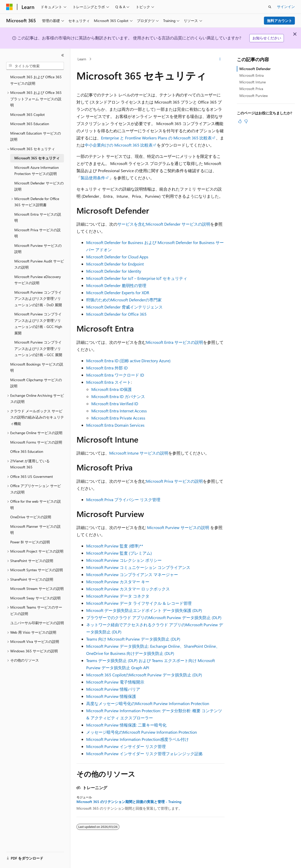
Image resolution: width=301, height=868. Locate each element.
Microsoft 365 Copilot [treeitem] (27, 114)
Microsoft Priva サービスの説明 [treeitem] (37, 233)
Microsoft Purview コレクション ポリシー (124, 560)
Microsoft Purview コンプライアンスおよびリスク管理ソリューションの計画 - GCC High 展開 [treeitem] (38, 323)
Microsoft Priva (251, 89)
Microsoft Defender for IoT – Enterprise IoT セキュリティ (137, 278)
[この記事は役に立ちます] (240, 121)
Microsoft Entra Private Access (118, 418)
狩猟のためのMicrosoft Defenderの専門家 (124, 300)
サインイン (286, 7)
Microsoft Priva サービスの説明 (174, 481)
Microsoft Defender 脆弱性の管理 (116, 285)
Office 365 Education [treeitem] (27, 451)
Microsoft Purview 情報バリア (113, 689)
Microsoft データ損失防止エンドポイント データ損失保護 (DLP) (144, 610)
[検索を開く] (270, 7)
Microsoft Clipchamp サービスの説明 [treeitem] (36, 383)
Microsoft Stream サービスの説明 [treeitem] (37, 589)
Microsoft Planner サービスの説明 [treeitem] (35, 530)
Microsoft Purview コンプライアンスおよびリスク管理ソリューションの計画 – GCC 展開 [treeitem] (38, 348)
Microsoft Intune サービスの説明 (139, 453)
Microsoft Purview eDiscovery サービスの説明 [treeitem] (38, 280)
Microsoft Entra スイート (109, 382)
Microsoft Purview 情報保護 (111, 696)
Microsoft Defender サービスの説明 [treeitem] (39, 186)
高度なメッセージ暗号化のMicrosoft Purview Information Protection (148, 703)
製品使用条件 (93, 178)
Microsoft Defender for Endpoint (115, 264)
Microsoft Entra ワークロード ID (115, 375)
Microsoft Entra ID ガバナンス (118, 396)
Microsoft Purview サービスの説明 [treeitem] (38, 249)
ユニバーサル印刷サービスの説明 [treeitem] (37, 623)
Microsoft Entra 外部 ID (107, 368)
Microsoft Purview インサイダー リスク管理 (126, 746)
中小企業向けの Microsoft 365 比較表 (119, 145)
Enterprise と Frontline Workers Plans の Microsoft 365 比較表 (156, 138)
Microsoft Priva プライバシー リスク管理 (123, 499)
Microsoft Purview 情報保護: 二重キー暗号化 (126, 725)
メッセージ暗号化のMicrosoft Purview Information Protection (142, 732)
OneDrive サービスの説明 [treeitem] (31, 517)
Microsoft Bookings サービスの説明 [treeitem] (37, 367)
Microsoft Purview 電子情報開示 (115, 682)
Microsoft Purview (254, 96)
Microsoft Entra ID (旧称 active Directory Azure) (128, 361)
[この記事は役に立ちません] (246, 121)
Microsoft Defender (255, 69)
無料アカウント (280, 21)
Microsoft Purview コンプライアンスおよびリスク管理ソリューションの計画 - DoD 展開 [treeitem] (38, 299)
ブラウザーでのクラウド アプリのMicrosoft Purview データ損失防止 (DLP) (154, 617)
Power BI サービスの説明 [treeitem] (30, 542)
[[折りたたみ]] (63, 55)
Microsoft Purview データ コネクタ (118, 596)
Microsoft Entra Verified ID (115, 404)
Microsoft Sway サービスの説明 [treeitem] (35, 598)
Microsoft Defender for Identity (114, 271)
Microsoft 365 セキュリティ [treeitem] (37, 158)
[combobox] (35, 66)
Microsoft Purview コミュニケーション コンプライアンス (138, 567)
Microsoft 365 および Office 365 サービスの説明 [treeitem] (36, 80)
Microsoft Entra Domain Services (115, 425)
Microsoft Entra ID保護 (112, 389)
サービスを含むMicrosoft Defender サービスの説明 (164, 224)
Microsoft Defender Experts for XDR (118, 293)
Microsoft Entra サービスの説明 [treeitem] (38, 217)
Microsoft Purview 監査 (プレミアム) (119, 553)
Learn (82, 59)
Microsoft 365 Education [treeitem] (30, 124)
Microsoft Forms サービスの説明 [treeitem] (36, 442)
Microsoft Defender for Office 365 (116, 314)
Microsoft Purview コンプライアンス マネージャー (132, 574)
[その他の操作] (220, 59)
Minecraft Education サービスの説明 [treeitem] (36, 136)
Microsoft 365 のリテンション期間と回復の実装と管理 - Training (129, 802)
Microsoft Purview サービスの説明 (178, 527)
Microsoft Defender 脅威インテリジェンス (124, 307)
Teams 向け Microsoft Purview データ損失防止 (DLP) (133, 639)
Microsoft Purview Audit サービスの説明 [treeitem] (39, 264)
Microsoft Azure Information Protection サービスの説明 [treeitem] (37, 171)
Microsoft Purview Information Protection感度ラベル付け (137, 739)
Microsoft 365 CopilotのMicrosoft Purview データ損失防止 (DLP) (144, 675)
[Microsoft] (9, 7)
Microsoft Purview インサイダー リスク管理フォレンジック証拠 (144, 754)
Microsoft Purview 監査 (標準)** (115, 546)
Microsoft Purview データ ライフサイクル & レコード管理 (139, 603)
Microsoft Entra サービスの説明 (175, 342)
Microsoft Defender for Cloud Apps (117, 257)
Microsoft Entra (252, 75)
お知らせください (267, 38)
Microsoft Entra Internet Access (119, 411)
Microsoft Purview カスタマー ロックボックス (128, 589)
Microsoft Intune (253, 82)
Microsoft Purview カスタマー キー (118, 582)
